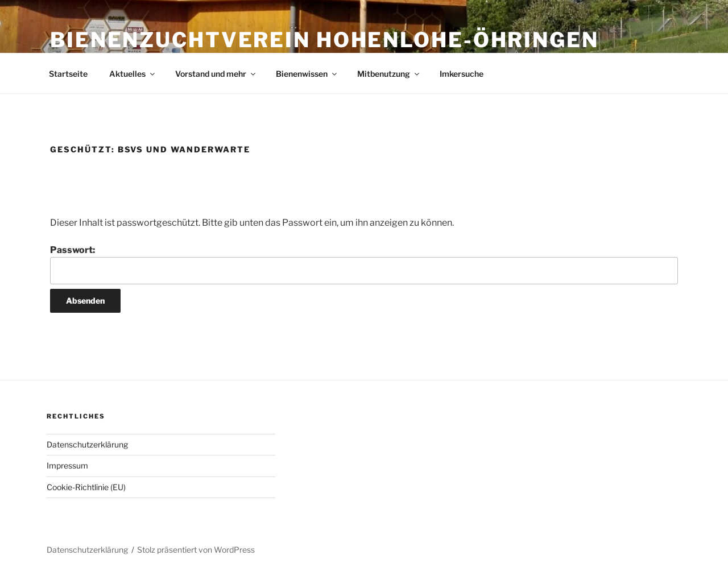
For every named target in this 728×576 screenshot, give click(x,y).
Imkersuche (462, 74)
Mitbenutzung (389, 74)
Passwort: (364, 264)
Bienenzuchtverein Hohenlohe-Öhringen (324, 40)
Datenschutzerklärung (87, 444)
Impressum (67, 465)
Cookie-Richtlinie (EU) (86, 487)
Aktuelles (133, 74)
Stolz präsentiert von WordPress (196, 550)
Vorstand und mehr (216, 74)
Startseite (68, 74)
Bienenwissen (307, 74)
